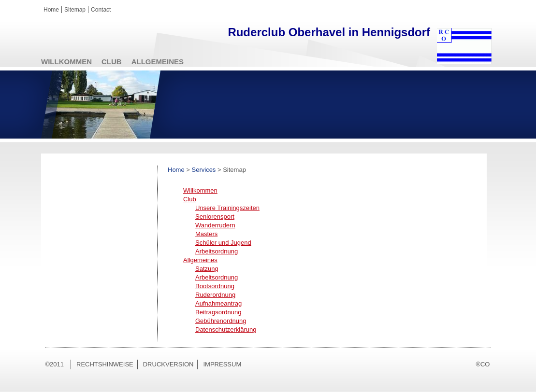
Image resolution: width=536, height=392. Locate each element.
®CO (483, 364)
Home (51, 10)
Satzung (207, 269)
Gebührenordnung (221, 321)
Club (112, 62)
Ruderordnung (215, 295)
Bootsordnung (215, 286)
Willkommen (66, 62)
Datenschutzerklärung (226, 329)
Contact (101, 10)
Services (204, 170)
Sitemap (75, 10)
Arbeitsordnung (217, 251)
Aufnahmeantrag (218, 303)
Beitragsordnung (218, 312)
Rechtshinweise (105, 364)
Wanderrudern (215, 225)
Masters (206, 234)
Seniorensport (215, 217)
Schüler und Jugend (223, 243)
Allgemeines (158, 62)
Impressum (222, 364)
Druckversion (168, 364)
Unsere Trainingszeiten (227, 208)
